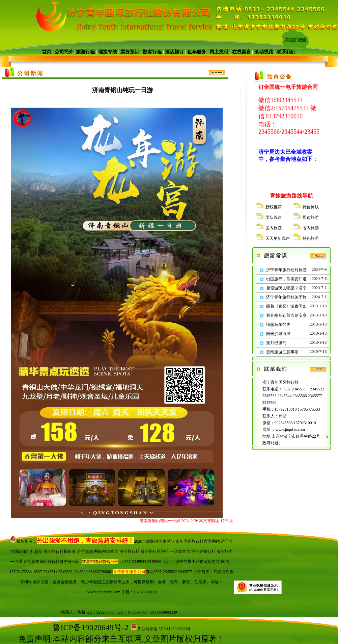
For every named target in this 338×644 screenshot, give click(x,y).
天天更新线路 (278, 238)
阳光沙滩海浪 (278, 334)
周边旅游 (311, 217)
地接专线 (108, 52)
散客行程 (152, 52)
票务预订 (130, 52)
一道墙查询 (180, 551)
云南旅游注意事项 (282, 352)
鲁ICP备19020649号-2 (91, 627)
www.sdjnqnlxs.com (104, 592)
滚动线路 (264, 52)
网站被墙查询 (106, 551)
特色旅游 (311, 238)
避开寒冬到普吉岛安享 (286, 315)
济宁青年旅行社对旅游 (286, 270)
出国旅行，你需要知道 (286, 279)
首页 (47, 52)
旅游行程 (85, 52)
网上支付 (219, 52)
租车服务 (197, 52)
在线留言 (242, 52)
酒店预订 (174, 52)
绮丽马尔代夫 (278, 325)
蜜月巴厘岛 (276, 343)
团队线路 (274, 217)
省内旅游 (311, 228)
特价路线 (311, 207)
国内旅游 (274, 228)
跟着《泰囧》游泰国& (286, 306)
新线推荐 (274, 207)
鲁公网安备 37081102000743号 (161, 629)
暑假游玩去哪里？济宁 (286, 288)
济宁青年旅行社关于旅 (286, 297)
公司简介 (64, 52)
